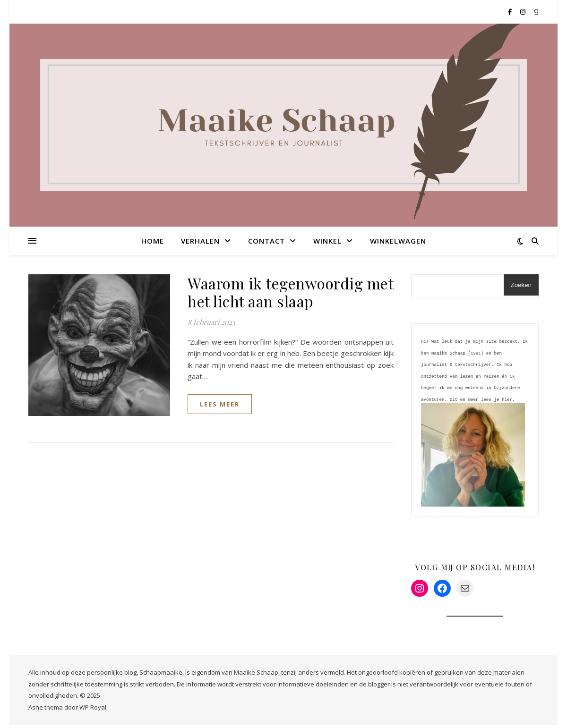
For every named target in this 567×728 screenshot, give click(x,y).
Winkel (327, 241)
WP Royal (93, 710)
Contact (266, 241)
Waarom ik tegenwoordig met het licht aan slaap (290, 292)
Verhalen (200, 241)
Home (153, 241)
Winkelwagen (398, 241)
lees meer (220, 404)
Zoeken (521, 285)
